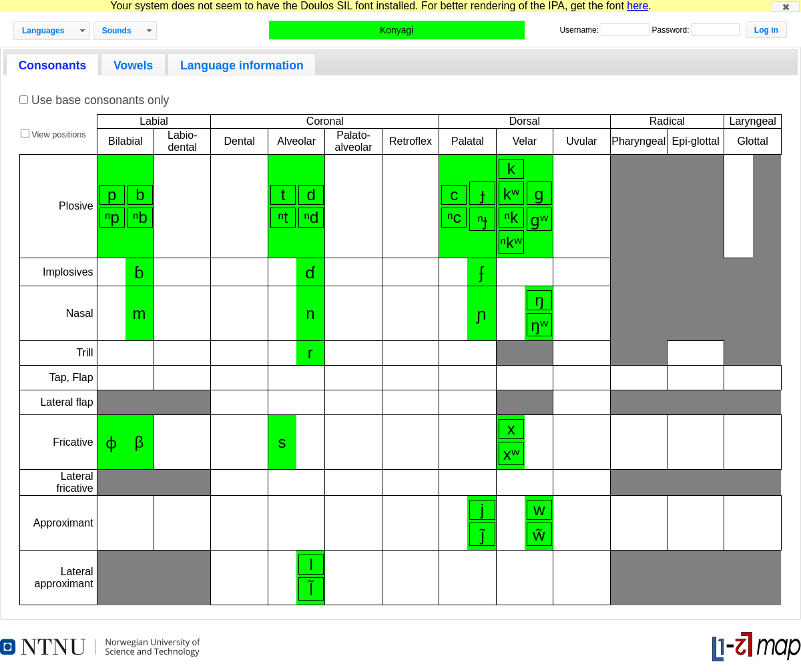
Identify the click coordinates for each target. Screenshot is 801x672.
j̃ (483, 535)
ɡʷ (539, 220)
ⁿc (454, 217)
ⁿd (311, 217)
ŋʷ (539, 325)
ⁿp (112, 217)
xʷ (511, 454)
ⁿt (283, 217)
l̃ (311, 590)
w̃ (539, 535)
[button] (786, 7)
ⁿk (511, 217)
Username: (580, 30)
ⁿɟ (482, 220)
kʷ (511, 194)
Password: (671, 30)
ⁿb (140, 217)
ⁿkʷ (511, 243)
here (637, 6)
